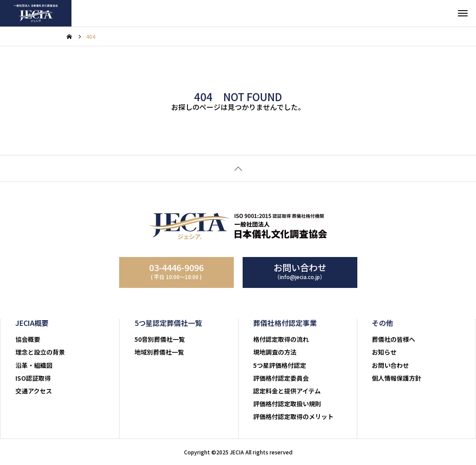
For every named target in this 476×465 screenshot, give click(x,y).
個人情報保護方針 (397, 378)
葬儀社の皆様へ (394, 339)
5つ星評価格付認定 (280, 365)
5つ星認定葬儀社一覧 (168, 323)
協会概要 (28, 339)
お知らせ (384, 352)
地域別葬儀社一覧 (159, 352)
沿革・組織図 (34, 365)
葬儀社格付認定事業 (285, 323)
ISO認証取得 (33, 378)
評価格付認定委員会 (281, 378)
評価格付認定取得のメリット (293, 416)
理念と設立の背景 (40, 352)
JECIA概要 (32, 323)
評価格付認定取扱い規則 (287, 404)
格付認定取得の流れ (281, 339)
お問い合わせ (390, 365)
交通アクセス (34, 391)
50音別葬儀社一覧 (160, 339)
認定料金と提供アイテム (287, 391)
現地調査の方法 (275, 352)
